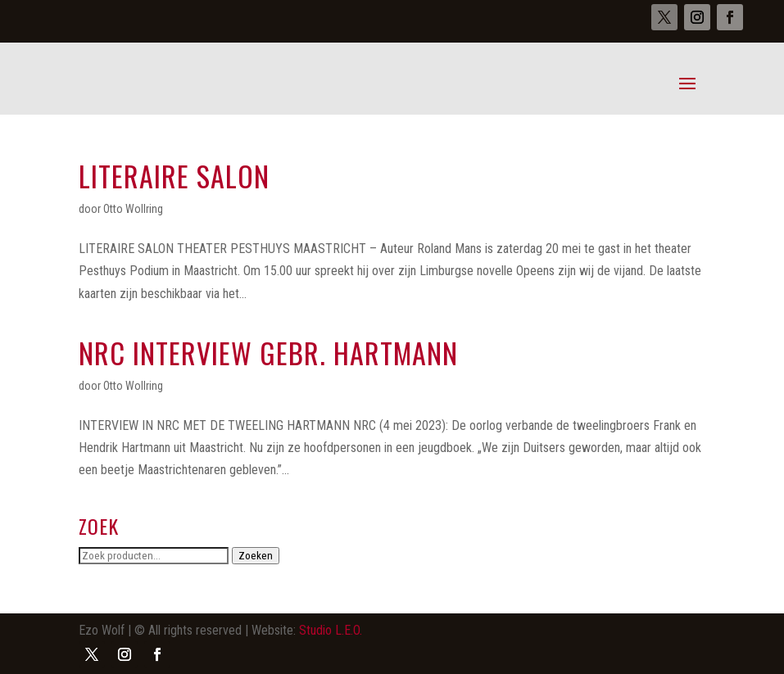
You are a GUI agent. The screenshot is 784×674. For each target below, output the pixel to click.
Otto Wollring (133, 209)
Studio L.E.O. (331, 630)
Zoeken (256, 556)
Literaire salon (174, 176)
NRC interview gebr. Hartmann (268, 353)
